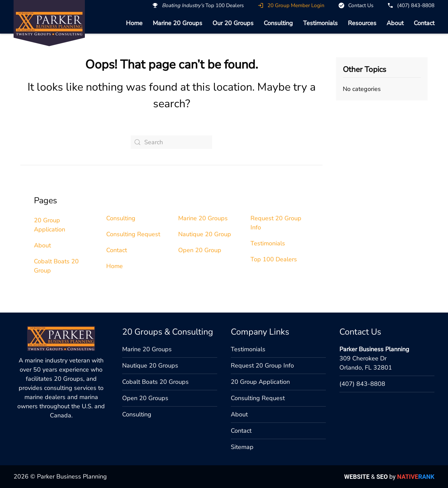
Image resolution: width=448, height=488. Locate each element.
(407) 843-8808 (362, 384)
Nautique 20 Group (205, 234)
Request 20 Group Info (262, 365)
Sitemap (242, 447)
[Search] (171, 142)
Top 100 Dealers (274, 259)
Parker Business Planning (374, 349)
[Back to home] (49, 24)
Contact (424, 23)
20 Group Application (260, 382)
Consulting (278, 23)
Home (134, 23)
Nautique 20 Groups (150, 365)
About (395, 23)
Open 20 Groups (145, 398)
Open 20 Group (200, 250)
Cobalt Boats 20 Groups (155, 382)
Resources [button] (362, 23)
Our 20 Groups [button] (233, 23)
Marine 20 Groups (178, 23)
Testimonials (320, 23)
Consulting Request (133, 234)
